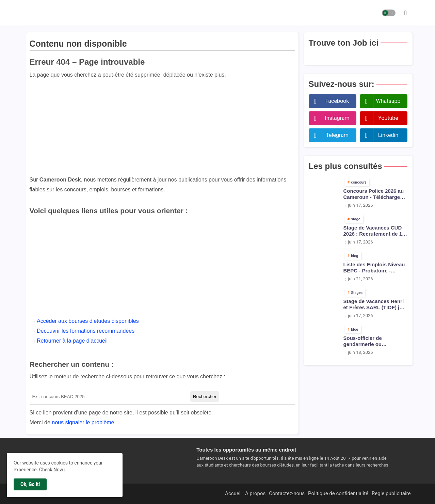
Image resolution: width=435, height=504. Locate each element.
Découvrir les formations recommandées (86, 331)
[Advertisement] (162, 127)
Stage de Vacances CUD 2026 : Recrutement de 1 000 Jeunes (373, 231)
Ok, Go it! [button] (30, 484)
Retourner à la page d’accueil (72, 341)
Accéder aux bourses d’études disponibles (88, 321)
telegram (337, 135)
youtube (388, 118)
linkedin (388, 135)
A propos (255, 493)
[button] (389, 13)
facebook (337, 101)
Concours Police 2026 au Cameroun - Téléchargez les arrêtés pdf (374, 194)
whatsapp (388, 101)
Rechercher (205, 397)
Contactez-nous (287, 493)
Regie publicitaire (391, 493)
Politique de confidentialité (338, 493)
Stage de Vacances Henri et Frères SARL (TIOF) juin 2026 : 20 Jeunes (375, 304)
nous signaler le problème (83, 422)
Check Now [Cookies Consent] (51, 470)
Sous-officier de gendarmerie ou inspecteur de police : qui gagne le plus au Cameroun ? (374, 341)
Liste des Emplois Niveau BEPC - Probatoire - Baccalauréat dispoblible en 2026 (374, 268)
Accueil (233, 493)
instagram (337, 118)
